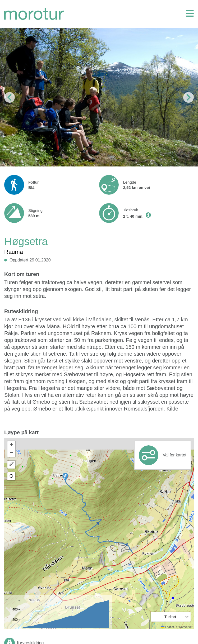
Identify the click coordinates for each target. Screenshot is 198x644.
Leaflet (168, 627)
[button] (65, 477)
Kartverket (186, 627)
